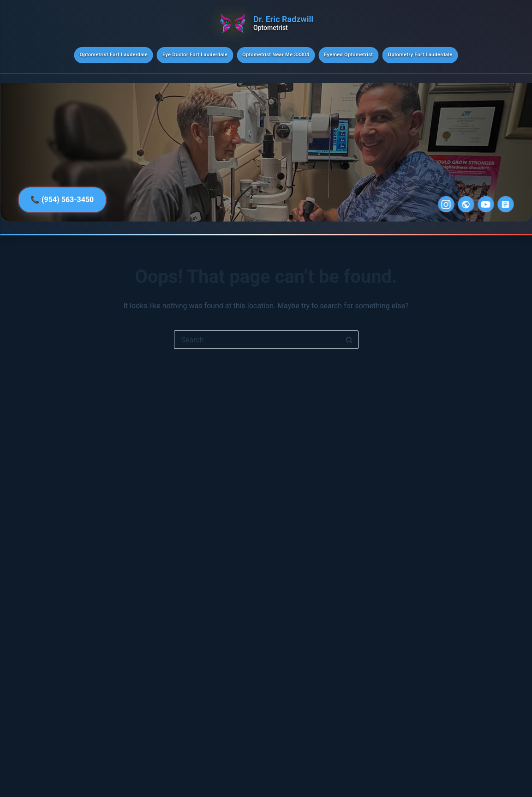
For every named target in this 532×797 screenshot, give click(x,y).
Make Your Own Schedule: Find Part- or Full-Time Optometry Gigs (474, 646)
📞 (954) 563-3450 (62, 200)
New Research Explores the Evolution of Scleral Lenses (476, 744)
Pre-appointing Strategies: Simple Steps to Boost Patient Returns (474, 407)
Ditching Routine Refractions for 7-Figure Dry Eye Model (478, 496)
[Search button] (349, 340)
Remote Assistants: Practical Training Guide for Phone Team (478, 698)
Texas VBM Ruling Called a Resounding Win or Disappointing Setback (475, 543)
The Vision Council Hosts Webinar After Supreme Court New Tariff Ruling (473, 304)
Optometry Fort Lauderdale (420, 55)
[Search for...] (257, 340)
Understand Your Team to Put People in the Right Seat (477, 454)
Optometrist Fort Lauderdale (114, 55)
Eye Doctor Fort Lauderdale (195, 55)
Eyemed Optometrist (348, 55)
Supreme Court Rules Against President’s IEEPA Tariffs (474, 595)
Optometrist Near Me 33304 (276, 55)
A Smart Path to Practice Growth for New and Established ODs (472, 356)
